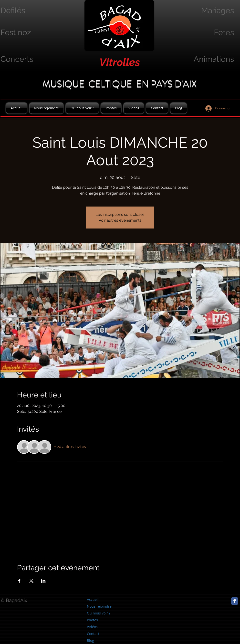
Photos (92, 620)
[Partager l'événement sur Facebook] (19, 581)
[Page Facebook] (235, 601)
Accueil (93, 599)
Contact (93, 634)
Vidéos (92, 627)
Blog (90, 640)
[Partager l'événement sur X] (31, 581)
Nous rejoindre (99, 606)
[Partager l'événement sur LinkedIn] (43, 581)
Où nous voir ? (99, 613)
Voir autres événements (120, 220)
